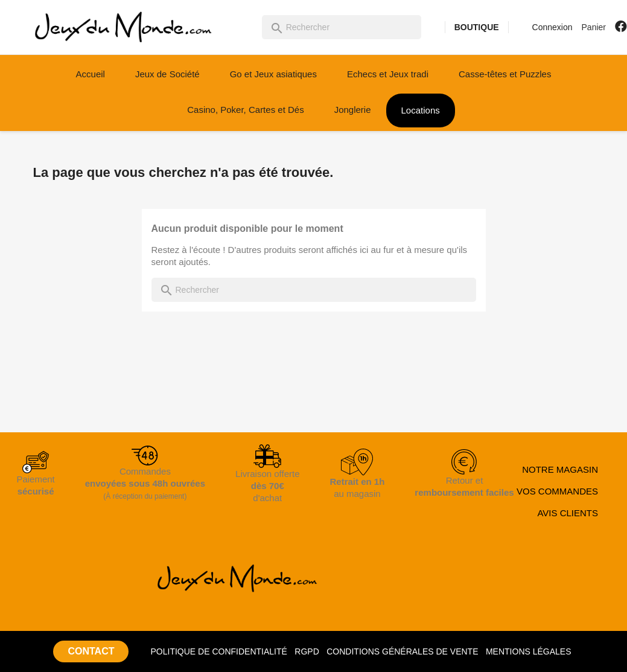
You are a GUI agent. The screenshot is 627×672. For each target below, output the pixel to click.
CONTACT (91, 651)
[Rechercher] (342, 27)
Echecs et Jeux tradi (388, 74)
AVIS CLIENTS (568, 513)
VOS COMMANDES (557, 491)
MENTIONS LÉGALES (529, 651)
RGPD (307, 651)
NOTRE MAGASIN (560, 469)
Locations (421, 110)
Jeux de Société (167, 74)
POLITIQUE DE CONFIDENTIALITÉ (218, 651)
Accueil (91, 74)
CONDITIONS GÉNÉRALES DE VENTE (402, 651)
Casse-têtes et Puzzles (505, 74)
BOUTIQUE (477, 27)
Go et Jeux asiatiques (273, 74)
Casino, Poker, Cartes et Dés (245, 110)
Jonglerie (353, 110)
